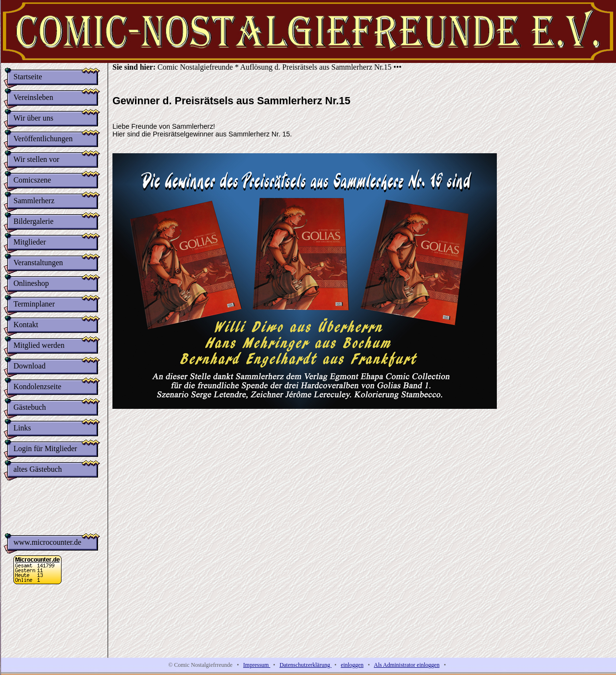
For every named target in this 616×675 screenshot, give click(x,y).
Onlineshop (31, 283)
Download (30, 366)
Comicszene (32, 180)
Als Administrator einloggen (407, 665)
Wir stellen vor (36, 159)
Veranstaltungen (38, 263)
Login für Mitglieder (45, 448)
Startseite (28, 77)
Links (22, 428)
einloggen (352, 665)
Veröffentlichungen (43, 139)
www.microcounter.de (47, 546)
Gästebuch (30, 407)
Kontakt (26, 325)
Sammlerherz (34, 201)
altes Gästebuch (38, 469)
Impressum (257, 665)
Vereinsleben (33, 97)
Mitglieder (30, 242)
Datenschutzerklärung (306, 665)
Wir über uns (33, 118)
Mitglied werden (39, 345)
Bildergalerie (33, 221)
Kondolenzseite (37, 387)
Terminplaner (34, 304)
